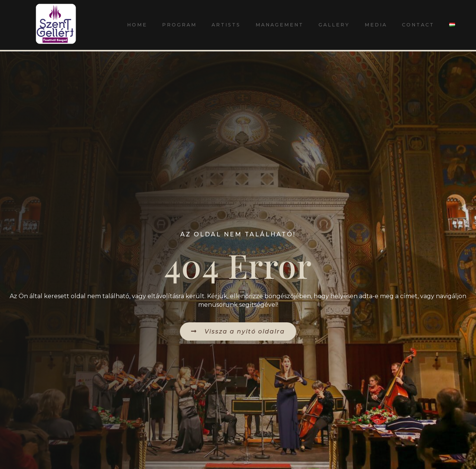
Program (179, 25)
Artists (226, 25)
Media (376, 25)
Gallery (334, 25)
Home (137, 25)
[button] (238, 331)
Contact (418, 25)
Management (280, 25)
